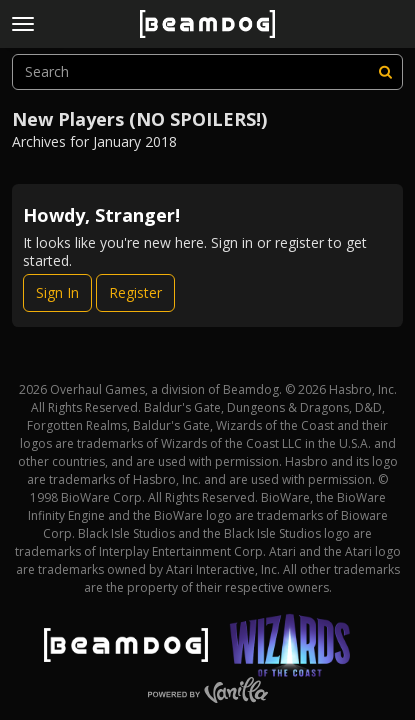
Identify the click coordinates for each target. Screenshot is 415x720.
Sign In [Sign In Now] (57, 292)
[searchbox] (207, 72)
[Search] (385, 72)
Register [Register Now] (135, 292)
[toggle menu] (23, 24)
